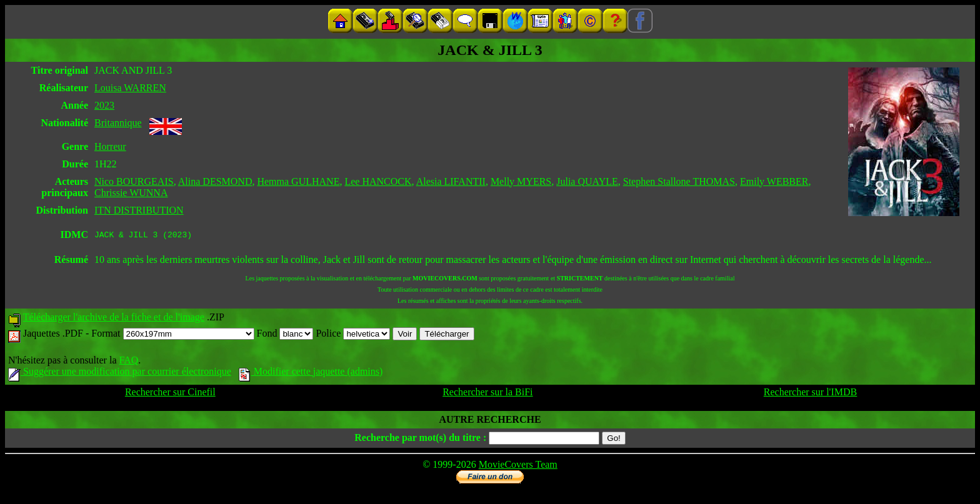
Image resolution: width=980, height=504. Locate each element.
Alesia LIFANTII (451, 181)
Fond (285, 335)
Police (353, 335)
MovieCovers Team (518, 466)
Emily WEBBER (774, 181)
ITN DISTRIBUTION (139, 210)
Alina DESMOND (215, 181)
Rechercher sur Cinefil (170, 394)
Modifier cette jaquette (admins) (311, 373)
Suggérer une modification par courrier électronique (120, 373)
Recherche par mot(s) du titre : (420, 439)
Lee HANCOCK (378, 181)
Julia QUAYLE (587, 181)
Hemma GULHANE (298, 181)
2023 (104, 105)
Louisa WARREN (130, 88)
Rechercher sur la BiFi (487, 394)
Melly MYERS (521, 181)
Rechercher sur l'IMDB (811, 394)
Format (172, 335)
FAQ (128, 362)
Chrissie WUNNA (131, 193)
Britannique (118, 123)
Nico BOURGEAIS (134, 181)
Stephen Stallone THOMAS (679, 181)
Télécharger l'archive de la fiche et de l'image (114, 319)
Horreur (110, 146)
